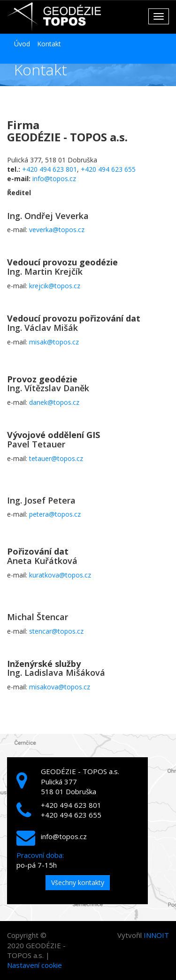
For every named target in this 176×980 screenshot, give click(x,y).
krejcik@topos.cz (55, 286)
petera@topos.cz (55, 514)
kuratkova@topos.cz (60, 575)
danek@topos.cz (54, 402)
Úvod (22, 44)
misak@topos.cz (54, 342)
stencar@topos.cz (56, 631)
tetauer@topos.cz (56, 458)
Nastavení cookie (34, 965)
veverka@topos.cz (57, 230)
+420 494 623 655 (108, 169)
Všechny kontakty (78, 882)
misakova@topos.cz (60, 687)
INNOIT (156, 935)
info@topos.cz (54, 179)
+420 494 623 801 (50, 169)
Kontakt (49, 44)
